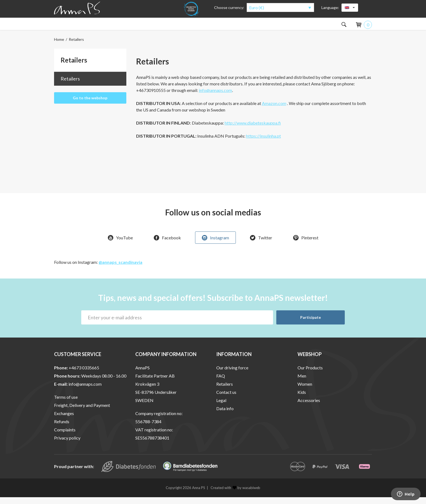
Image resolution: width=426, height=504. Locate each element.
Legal (221, 407)
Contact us (226, 399)
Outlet (319, 27)
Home (59, 46)
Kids (116, 27)
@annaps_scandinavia (120, 269)
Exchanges (64, 420)
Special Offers (283, 27)
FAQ (221, 383)
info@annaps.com (215, 97)
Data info (225, 415)
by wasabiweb (246, 494)
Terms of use (66, 404)
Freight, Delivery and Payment (82, 412)
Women (63, 27)
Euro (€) (257, 7)
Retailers (70, 85)
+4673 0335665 (84, 374)
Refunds (62, 428)
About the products (193, 27)
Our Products (310, 374)
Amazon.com (274, 110)
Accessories (146, 27)
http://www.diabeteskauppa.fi (253, 130)
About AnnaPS (242, 27)
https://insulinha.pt (264, 143)
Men (91, 27)
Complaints (65, 436)
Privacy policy (67, 445)
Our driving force (232, 374)
